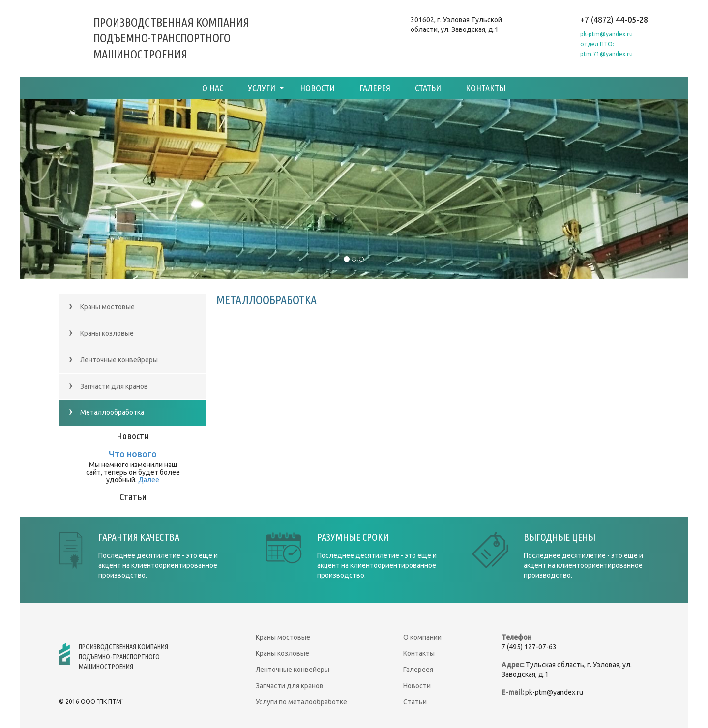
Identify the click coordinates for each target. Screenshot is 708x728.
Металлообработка (106, 412)
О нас (213, 88)
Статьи (428, 88)
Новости (317, 88)
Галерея (375, 88)
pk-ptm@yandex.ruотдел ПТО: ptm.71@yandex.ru (606, 44)
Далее (149, 480)
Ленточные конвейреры (113, 360)
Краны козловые (101, 333)
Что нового (133, 454)
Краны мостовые (102, 306)
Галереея (418, 670)
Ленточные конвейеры (293, 670)
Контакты (486, 88)
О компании (422, 637)
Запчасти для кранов (108, 386)
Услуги (262, 88)
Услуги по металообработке (301, 702)
